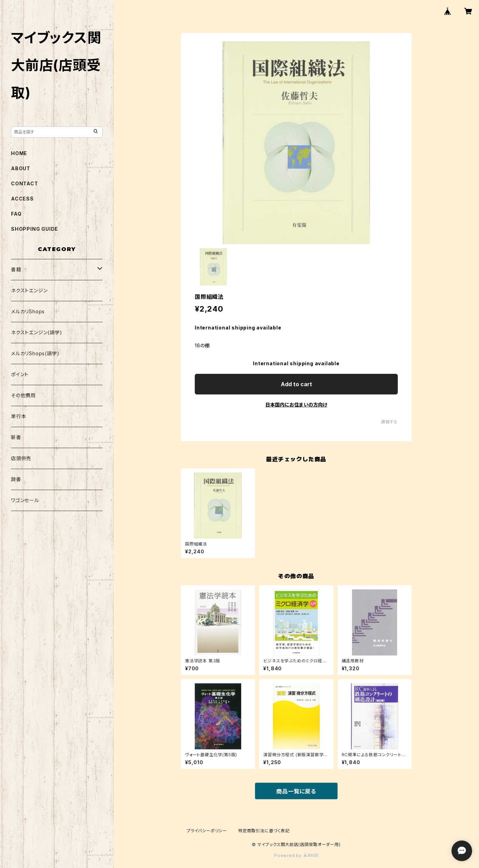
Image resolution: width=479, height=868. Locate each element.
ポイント (20, 374)
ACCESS (22, 199)
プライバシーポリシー (207, 831)
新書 (16, 437)
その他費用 (23, 395)
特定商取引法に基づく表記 (264, 831)
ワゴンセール (25, 500)
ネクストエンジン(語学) (37, 332)
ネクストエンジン (29, 290)
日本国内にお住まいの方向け (296, 405)
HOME (19, 153)
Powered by (296, 855)
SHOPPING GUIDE (35, 229)
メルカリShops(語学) (35, 353)
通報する (389, 422)
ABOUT (21, 168)
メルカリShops (28, 311)
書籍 (16, 269)
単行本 (19, 416)
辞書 (16, 479)
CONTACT (25, 183)
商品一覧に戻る (296, 791)
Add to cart (296, 384)
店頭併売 (21, 458)
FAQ (16, 214)
